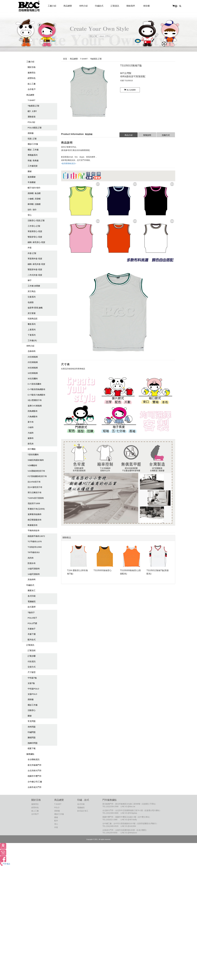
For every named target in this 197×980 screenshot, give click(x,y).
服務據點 (30, 754)
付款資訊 (32, 661)
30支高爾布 (33, 379)
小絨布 (31, 427)
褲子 (30, 280)
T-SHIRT (31, 100)
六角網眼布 (33, 417)
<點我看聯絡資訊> (69, 163)
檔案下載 (32, 748)
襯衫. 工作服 (33, 150)
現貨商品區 (33, 319)
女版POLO (32, 694)
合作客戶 (32, 89)
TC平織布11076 (35, 541)
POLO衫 (31, 122)
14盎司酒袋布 (34, 574)
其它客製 (32, 313)
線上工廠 (32, 84)
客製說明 (147, 135)
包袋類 (31, 302)
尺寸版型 (32, 672)
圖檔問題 (32, 738)
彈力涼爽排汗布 (35, 492)
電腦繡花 (32, 601)
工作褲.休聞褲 (34, 286)
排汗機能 (32, 449)
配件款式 (32, 640)
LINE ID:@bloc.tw (128, 806)
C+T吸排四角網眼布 (36, 389)
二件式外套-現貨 (35, 275)
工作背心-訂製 (34, 226)
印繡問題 (32, 732)
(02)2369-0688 (112, 813)
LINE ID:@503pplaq (129, 813)
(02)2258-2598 (112, 806)
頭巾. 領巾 (32, 210)
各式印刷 (32, 596)
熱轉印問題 (33, 743)
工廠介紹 (30, 62)
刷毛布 (31, 444)
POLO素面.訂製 (35, 128)
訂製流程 (32, 650)
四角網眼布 (33, 411)
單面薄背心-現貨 (35, 231)
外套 (30, 248)
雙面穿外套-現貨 (35, 269)
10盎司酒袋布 (34, 569)
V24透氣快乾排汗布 (36, 471)
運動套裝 (32, 117)
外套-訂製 (32, 253)
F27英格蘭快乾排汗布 (37, 476)
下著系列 (32, 335)
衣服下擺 (32, 634)
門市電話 (5, 864)
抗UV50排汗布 (34, 482)
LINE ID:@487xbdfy (129, 820)
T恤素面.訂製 (33, 106)
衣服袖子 (32, 629)
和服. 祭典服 (33, 160)
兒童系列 (32, 297)
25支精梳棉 (33, 362)
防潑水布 (32, 563)
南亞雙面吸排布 (35, 520)
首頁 (65, 59)
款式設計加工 (83, 811)
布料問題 (32, 727)
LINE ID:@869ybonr (129, 833)
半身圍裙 (32, 182)
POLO (57, 808)
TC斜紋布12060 (35, 547)
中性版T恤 (32, 678)
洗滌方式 (166, 135)
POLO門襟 (32, 623)
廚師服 (31, 133)
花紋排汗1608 (34, 503)
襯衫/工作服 (33, 144)
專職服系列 (33, 155)
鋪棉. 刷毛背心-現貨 (36, 242)
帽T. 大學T (32, 111)
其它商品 (32, 291)
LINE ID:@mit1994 (128, 826)
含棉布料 (32, 351)
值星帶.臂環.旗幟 (35, 308)
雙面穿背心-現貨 (35, 237)
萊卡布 (31, 422)
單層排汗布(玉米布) (36, 509)
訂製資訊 (30, 645)
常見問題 (32, 721)
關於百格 (32, 67)
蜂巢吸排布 (33, 525)
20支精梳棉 (33, 357)
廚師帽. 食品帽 (34, 193)
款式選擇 (32, 607)
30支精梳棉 (33, 368)
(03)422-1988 (112, 820)
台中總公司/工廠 (35, 782)
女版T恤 (31, 683)
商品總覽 (30, 95)
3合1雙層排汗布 (35, 400)
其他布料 (32, 579)
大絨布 (31, 433)
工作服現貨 (33, 166)
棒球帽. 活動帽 (34, 204)
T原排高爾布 (33, 455)
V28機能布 (32, 465)
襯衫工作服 (33, 705)
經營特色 (32, 78)
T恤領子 (31, 612)
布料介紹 (30, 346)
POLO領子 (32, 618)
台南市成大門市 (35, 787)
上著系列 (32, 330)
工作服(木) (32, 340)
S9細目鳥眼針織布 (36, 460)
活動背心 (32, 710)
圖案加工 (32, 590)
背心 (30, 215)
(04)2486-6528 (112, 826)
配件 (56, 821)
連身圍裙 (32, 177)
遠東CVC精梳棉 (35, 406)
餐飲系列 (32, 324)
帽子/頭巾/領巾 (34, 188)
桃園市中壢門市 (35, 776)
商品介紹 (129, 135)
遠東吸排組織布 (35, 514)
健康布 (31, 438)
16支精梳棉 (33, 373)
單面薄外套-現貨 (35, 259)
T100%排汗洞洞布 (36, 498)
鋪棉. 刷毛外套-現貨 (36, 264)
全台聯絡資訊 (34, 759)
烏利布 (31, 558)
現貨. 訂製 (32, 139)
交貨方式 (32, 667)
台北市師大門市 (35, 771)
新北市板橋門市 (35, 765)
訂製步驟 (32, 656)
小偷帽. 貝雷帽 (34, 199)
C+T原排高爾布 (34, 384)
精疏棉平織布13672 (36, 536)
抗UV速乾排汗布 (35, 487)
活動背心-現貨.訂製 (36, 220)
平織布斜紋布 (34, 530)
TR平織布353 (34, 552)
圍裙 (30, 171)
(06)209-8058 (112, 833)
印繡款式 (30, 585)
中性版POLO (33, 689)
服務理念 (32, 73)
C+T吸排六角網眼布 (36, 395)
